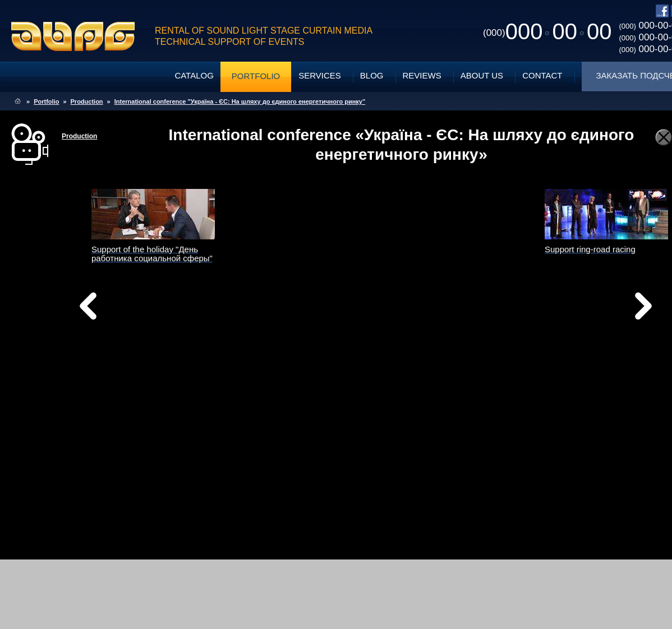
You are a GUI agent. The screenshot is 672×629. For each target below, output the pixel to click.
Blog (372, 75)
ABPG (73, 36)
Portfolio (256, 76)
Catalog (194, 75)
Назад (117, 309)
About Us (482, 75)
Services (320, 75)
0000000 (547, 31)
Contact (542, 75)
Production (87, 101)
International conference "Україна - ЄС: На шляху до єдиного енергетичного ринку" (240, 101)
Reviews (422, 75)
